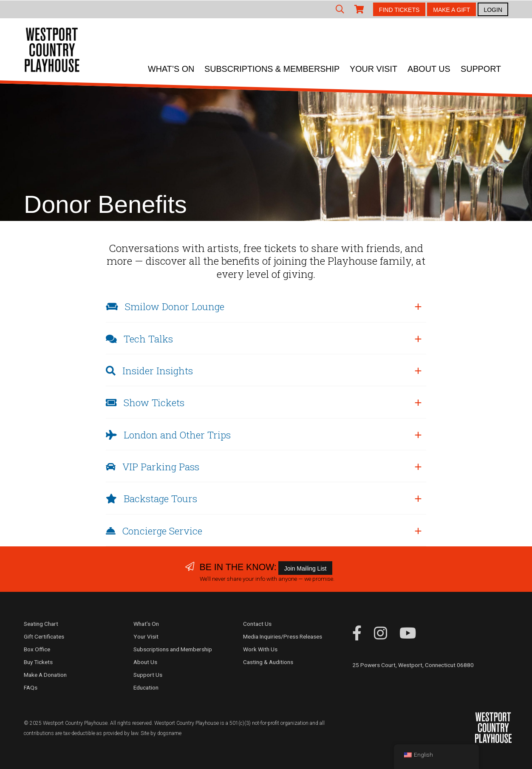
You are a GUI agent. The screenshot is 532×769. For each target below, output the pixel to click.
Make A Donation (45, 675)
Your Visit (374, 69)
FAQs (31, 687)
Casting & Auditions (268, 662)
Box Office (37, 649)
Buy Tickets (38, 662)
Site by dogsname (161, 733)
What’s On (171, 69)
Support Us (148, 675)
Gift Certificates (44, 636)
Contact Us (257, 624)
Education (146, 687)
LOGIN (493, 10)
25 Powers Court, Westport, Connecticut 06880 (413, 665)
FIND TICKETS (399, 10)
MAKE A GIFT (451, 10)
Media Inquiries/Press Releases (283, 636)
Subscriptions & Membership (272, 69)
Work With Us (260, 649)
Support (481, 69)
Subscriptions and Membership (173, 649)
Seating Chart (41, 624)
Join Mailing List (306, 568)
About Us (429, 69)
